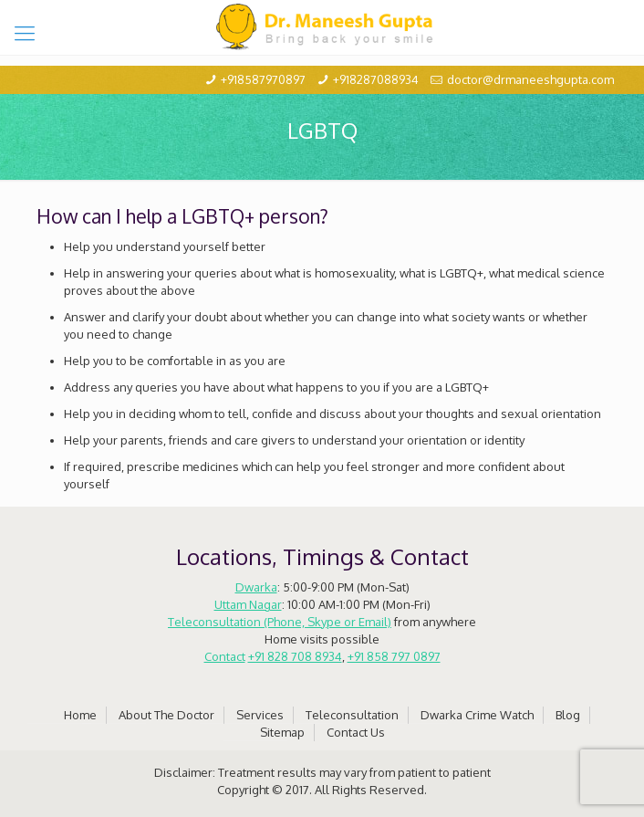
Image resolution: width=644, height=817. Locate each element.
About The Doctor (166, 715)
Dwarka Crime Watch (477, 715)
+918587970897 (263, 79)
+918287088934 (376, 79)
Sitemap (282, 732)
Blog (568, 715)
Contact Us (356, 732)
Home (80, 715)
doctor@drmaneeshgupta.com (530, 79)
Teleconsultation (352, 715)
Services (260, 715)
